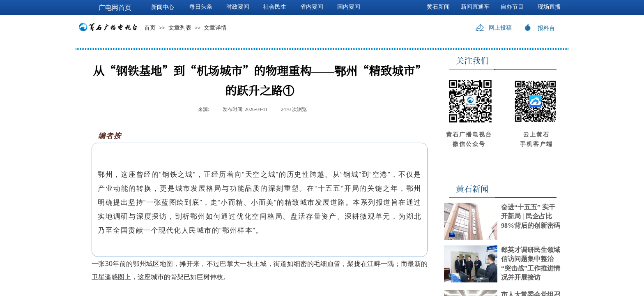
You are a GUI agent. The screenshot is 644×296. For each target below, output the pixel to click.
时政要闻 (238, 7)
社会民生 (275, 7)
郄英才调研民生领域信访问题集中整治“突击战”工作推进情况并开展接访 (531, 264)
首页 (150, 28)
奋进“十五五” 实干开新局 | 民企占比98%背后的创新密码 (531, 216)
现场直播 (549, 7)
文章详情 (215, 28)
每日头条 (201, 7)
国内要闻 (349, 7)
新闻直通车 (475, 7)
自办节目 (512, 7)
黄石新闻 (438, 7)
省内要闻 (312, 7)
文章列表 (180, 28)
